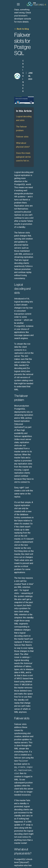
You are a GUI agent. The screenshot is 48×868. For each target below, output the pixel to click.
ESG (17, 861)
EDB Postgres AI (10, 693)
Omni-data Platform (11, 735)
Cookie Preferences (29, 864)
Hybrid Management (11, 701)
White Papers (8, 803)
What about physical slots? (16, 96)
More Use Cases (10, 742)
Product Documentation (13, 754)
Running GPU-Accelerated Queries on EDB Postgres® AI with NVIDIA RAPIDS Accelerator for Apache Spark (23, 640)
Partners (7, 834)
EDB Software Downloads (13, 758)
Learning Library (10, 807)
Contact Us (7, 838)
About (6, 819)
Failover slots (10, 89)
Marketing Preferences (11, 864)
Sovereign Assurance (12, 712)
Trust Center (8, 769)
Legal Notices (8, 861)
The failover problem (13, 83)
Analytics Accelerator (12, 708)
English (11, 851)
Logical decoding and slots (16, 77)
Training (6, 765)
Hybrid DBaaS (9, 731)
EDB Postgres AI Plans (12, 773)
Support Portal (9, 761)
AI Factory (7, 704)
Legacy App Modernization (14, 727)
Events (6, 796)
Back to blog (10, 20)
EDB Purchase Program (13, 777)
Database (7, 697)
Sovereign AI (8, 723)
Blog (5, 788)
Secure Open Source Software (15, 739)
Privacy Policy (26, 861)
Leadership (8, 822)
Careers (6, 830)
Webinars (7, 800)
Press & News (9, 826)
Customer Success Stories (14, 792)
